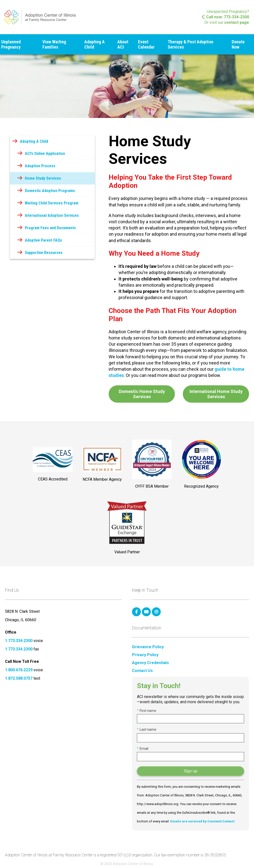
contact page (237, 22)
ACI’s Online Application (45, 154)
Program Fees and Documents (50, 228)
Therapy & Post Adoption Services (190, 44)
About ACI (123, 44)
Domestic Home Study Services (142, 394)
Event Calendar (146, 44)
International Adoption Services (52, 215)
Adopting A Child (95, 44)
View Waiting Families (54, 44)
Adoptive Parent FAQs (43, 240)
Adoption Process (40, 166)
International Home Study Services (216, 394)
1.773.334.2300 (19, 641)
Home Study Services (43, 178)
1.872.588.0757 (19, 678)
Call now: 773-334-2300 (226, 17)
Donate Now (238, 44)
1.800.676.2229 (19, 670)
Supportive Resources (44, 253)
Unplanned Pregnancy (11, 44)
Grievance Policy (148, 647)
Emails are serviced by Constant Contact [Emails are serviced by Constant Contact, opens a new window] (202, 821)
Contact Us (142, 671)
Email (143, 749)
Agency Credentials (150, 663)
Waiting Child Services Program (52, 203)
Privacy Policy (145, 655)
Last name (147, 729)
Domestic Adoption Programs (50, 191)
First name (147, 711)
